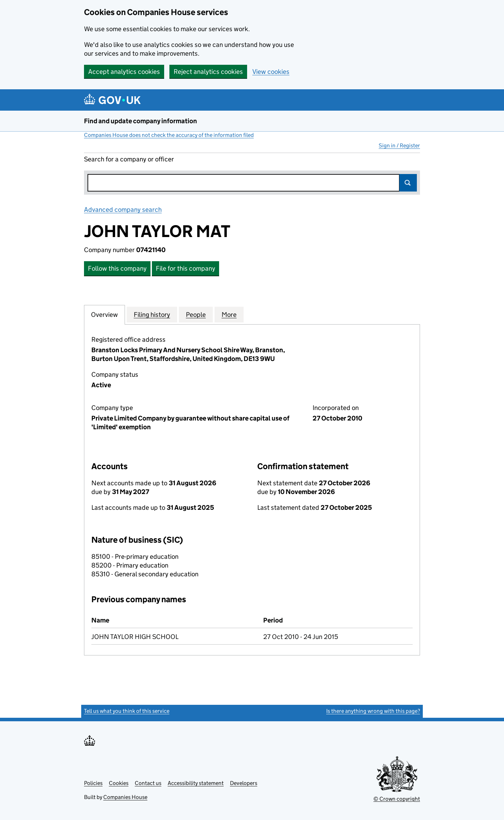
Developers (244, 783)
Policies (93, 783)
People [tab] (196, 314)
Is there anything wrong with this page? (373, 711)
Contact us (148, 783)
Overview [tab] (104, 314)
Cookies (119, 783)
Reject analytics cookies (208, 72)
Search (408, 183)
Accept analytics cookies (124, 72)
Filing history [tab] (152, 314)
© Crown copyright (397, 799)
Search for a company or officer (129, 159)
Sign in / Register (399, 145)
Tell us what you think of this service (127, 711)
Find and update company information (141, 121)
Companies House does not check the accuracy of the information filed (169, 135)
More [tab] (229, 314)
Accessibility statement (196, 783)
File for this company (185, 268)
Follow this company (117, 268)
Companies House (125, 797)
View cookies (271, 72)
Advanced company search (123, 210)
